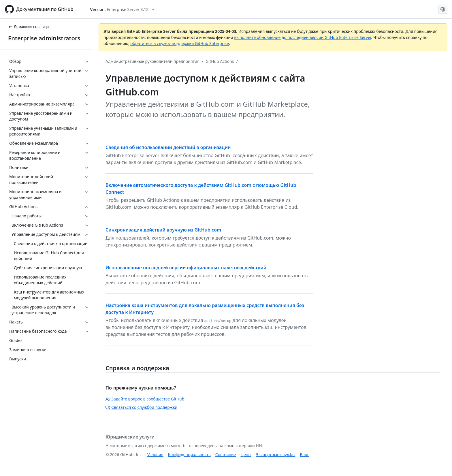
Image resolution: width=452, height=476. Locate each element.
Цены (246, 455)
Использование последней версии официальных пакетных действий (186, 268)
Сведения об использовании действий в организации (168, 147)
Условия (155, 455)
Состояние (226, 455)
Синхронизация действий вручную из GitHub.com (163, 230)
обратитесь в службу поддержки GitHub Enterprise (180, 43)
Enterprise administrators (44, 38)
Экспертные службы (276, 455)
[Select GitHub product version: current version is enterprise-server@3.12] (122, 9)
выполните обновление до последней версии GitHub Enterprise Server (303, 37)
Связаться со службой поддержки (141, 407)
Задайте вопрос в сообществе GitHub (145, 399)
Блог (304, 455)
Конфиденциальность (189, 455)
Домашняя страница (28, 27)
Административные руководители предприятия (152, 61)
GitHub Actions (220, 61)
